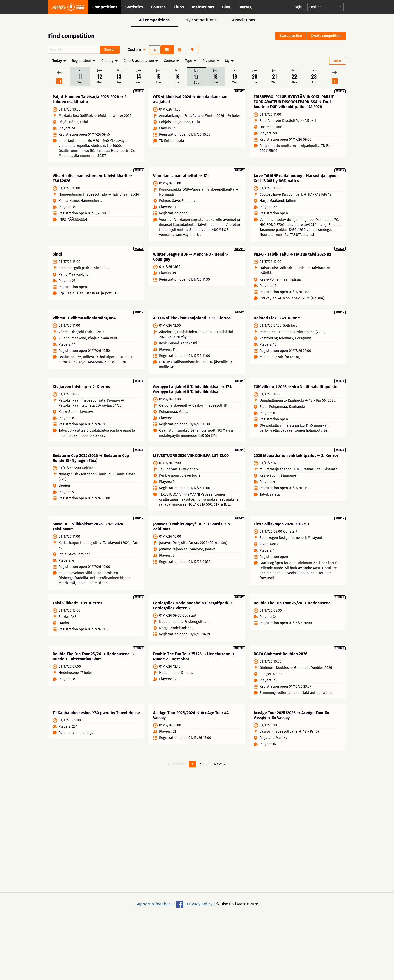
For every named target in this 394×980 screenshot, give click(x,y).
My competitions (201, 20)
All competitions (154, 20)
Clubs (179, 7)
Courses (158, 7)
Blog (226, 7)
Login (297, 7)
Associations (243, 20)
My (227, 61)
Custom (134, 50)
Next (218, 773)
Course (169, 61)
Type (189, 61)
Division (209, 61)
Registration (82, 61)
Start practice (291, 36)
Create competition (326, 36)
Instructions (203, 7)
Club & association (139, 61)
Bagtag (245, 7)
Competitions (105, 7)
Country (107, 61)
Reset (337, 61)
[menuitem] (135, 50)
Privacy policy (200, 913)
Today (57, 61)
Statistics (134, 7)
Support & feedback (154, 913)
